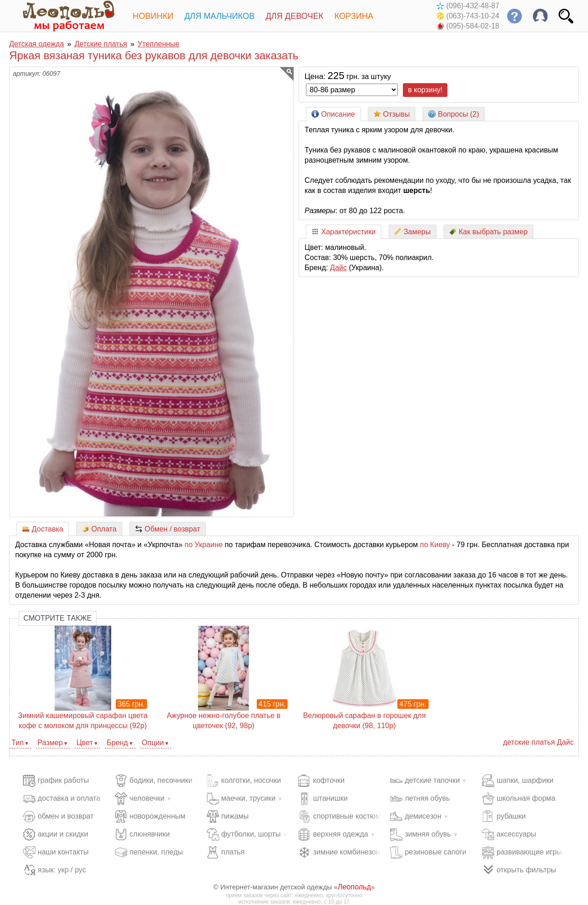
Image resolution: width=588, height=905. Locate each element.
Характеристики (344, 232)
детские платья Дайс (538, 742)
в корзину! (425, 90)
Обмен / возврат (168, 529)
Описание (333, 114)
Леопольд (354, 887)
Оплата (99, 529)
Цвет (85, 743)
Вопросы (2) (454, 114)
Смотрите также (58, 618)
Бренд (117, 743)
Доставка (43, 529)
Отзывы (392, 114)
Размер (50, 743)
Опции (153, 743)
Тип (18, 743)
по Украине (204, 545)
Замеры (413, 232)
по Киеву (435, 545)
